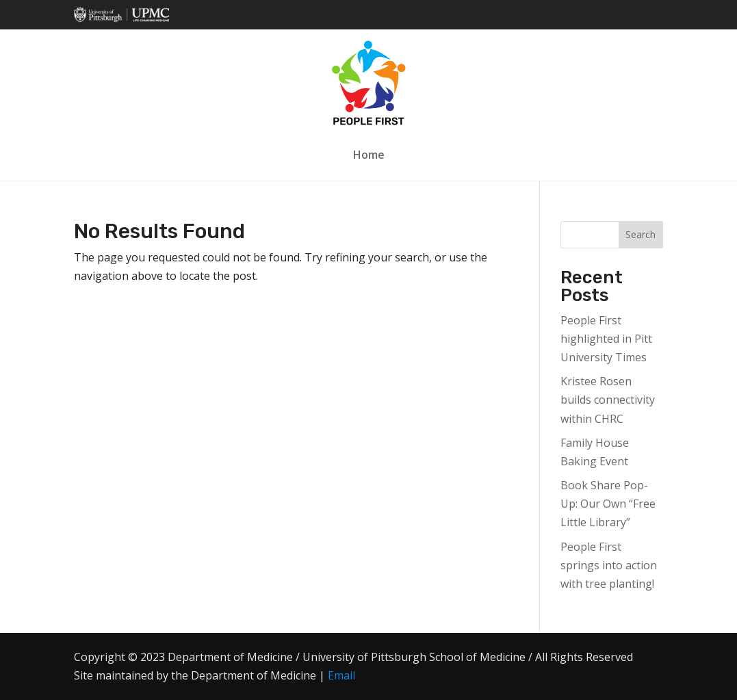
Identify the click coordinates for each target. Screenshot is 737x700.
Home (369, 155)
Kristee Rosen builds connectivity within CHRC (608, 400)
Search (641, 234)
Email (341, 675)
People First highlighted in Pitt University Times (606, 339)
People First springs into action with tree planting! (609, 565)
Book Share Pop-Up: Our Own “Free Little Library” (608, 504)
